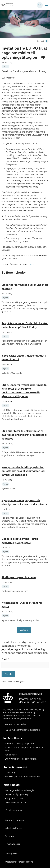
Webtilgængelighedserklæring (19, 862)
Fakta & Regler (12, 785)
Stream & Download (15, 767)
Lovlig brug (10, 773)
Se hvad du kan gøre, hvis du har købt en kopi (24, 749)
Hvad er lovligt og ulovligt (17, 794)
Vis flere (24, 630)
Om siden (9, 836)
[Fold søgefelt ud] (40, 5)
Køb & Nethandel (13, 738)
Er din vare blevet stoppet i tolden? (21, 759)
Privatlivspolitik (13, 844)
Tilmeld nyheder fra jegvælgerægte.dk (23, 730)
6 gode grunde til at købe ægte (19, 790)
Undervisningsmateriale (16, 803)
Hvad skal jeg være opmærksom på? (22, 777)
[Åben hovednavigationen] (47, 5)
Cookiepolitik (11, 854)
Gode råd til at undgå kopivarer (19, 744)
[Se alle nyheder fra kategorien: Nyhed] (5, 66)
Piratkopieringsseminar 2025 (19, 577)
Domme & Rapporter (15, 820)
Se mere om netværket (15, 724)
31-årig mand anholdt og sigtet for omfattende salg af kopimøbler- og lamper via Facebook (23, 471)
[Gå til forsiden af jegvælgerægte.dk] (7, 5)
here (32, 264)
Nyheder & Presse (13, 828)
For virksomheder (14, 810)
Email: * (5, 659)
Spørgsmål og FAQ (14, 798)
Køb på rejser (11, 755)
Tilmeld (8, 674)
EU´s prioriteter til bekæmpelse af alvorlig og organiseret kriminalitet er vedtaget (24, 435)
